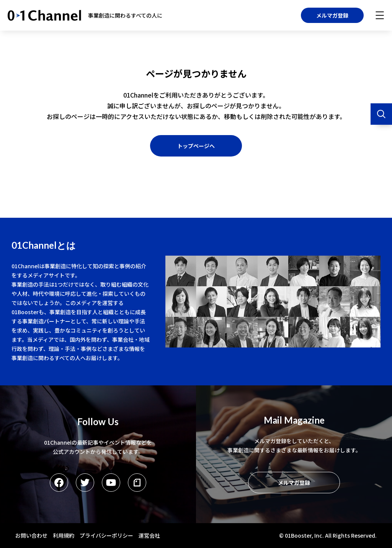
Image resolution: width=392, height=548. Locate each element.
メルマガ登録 (332, 15)
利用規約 (64, 535)
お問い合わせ (31, 535)
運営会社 (149, 535)
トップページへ (196, 146)
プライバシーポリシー (106, 535)
